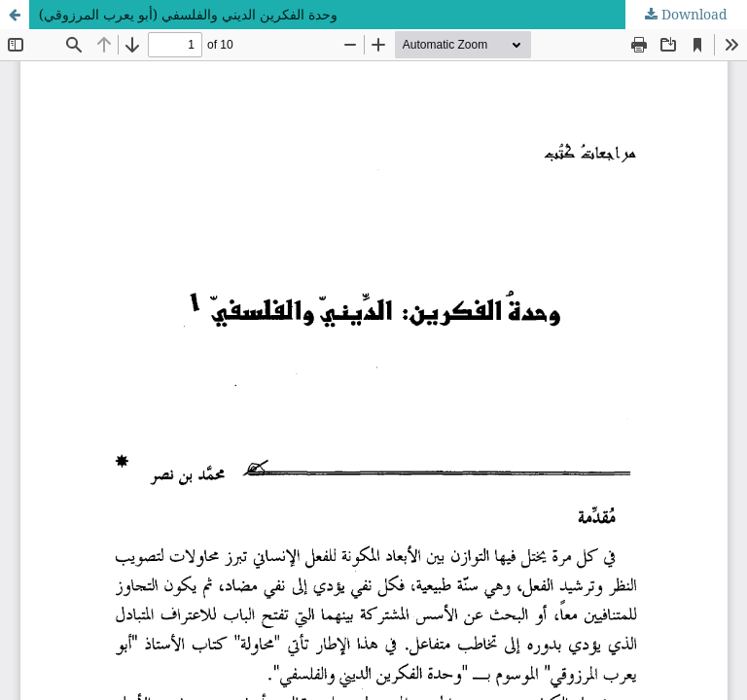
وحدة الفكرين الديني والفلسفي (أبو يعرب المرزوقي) (188, 14)
